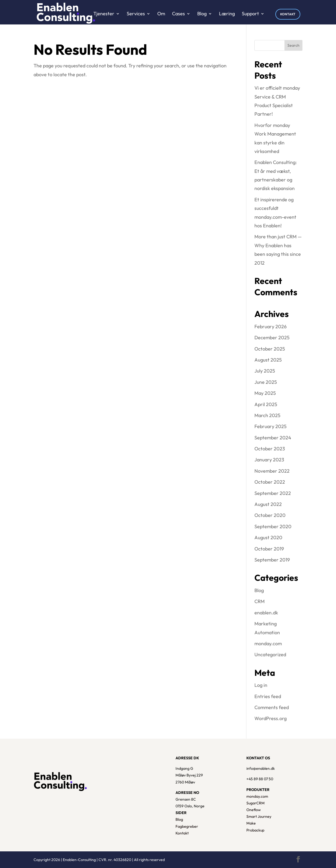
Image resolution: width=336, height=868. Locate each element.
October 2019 (269, 549)
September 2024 (273, 438)
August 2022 (268, 504)
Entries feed (268, 696)
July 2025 (265, 371)
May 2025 (265, 393)
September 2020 (273, 526)
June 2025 (266, 382)
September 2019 (272, 560)
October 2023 (270, 449)
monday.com (268, 643)
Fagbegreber (187, 826)
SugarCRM (255, 803)
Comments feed (272, 707)
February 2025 (271, 426)
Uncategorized (270, 654)
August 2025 (268, 360)
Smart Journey (259, 816)
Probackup (255, 830)
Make (251, 823)
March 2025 (267, 415)
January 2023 (269, 460)
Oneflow (254, 810)
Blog (259, 590)
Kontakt (182, 833)
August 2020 (268, 537)
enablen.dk (266, 613)
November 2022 (272, 471)
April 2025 (266, 404)
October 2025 (270, 349)
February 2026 (271, 327)
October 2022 (270, 482)
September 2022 (273, 493)
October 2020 (270, 515)
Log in (261, 685)
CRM (260, 601)
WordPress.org (271, 718)
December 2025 (272, 338)
